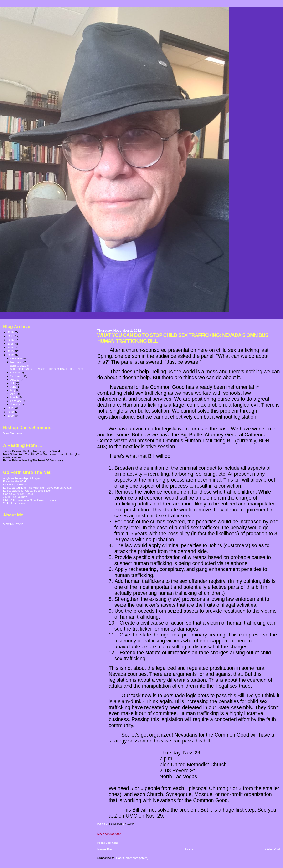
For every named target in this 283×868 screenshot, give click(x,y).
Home (189, 849)
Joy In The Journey (15, 497)
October (16, 373)
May (13, 390)
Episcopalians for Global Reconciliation (27, 491)
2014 (11, 347)
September (17, 376)
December (17, 358)
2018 (11, 332)
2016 (11, 340)
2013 (11, 351)
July (13, 383)
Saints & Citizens (19, 366)
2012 (11, 355)
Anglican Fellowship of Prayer (21, 478)
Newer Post (105, 849)
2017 (11, 336)
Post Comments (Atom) (132, 858)
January (16, 404)
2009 (11, 416)
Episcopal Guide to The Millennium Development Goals (37, 487)
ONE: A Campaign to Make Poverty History (30, 500)
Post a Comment (107, 843)
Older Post (273, 849)
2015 (11, 344)
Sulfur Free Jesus (14, 503)
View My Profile (13, 524)
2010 (11, 412)
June (14, 387)
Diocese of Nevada (15, 484)
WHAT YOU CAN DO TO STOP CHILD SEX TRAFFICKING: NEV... (47, 369)
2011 (11, 408)
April (13, 394)
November (17, 362)
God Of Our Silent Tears (18, 494)
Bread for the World (15, 481)
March (15, 397)
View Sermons (13, 433)
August (15, 380)
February (16, 401)
